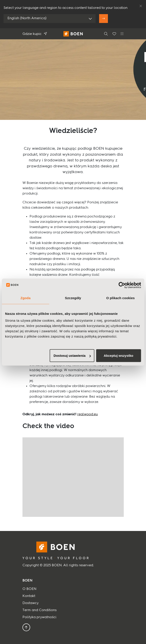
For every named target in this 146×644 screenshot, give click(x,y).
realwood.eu (88, 414)
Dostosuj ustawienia (72, 356)
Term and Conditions (40, 610)
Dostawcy (30, 603)
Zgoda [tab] (26, 298)
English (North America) (27, 18)
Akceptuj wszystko (118, 356)
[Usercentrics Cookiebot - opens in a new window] (122, 285)
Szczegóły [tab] (73, 298)
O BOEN (29, 589)
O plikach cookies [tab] (121, 298)
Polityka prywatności (39, 617)
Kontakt (29, 596)
